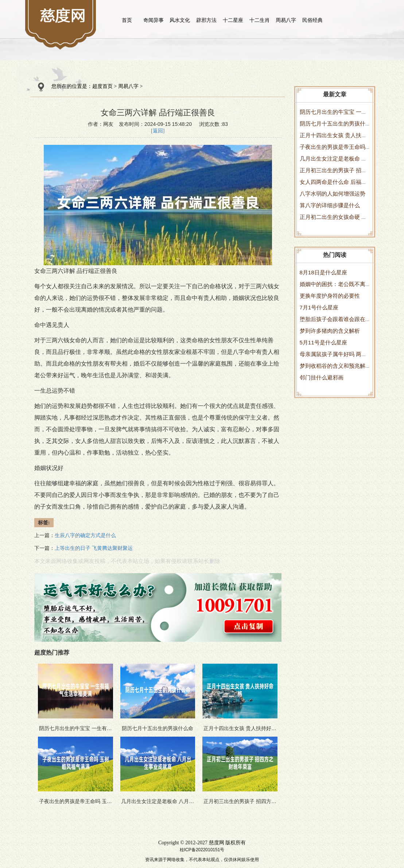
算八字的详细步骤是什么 (330, 205)
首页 (127, 20)
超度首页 (102, 86)
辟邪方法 (206, 20)
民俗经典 (312, 20)
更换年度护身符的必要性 (330, 296)
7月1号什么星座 (319, 307)
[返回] (158, 131)
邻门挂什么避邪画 (322, 377)
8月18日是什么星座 (323, 272)
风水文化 (180, 20)
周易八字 (286, 20)
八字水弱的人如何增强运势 (333, 194)
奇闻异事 (154, 20)
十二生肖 (260, 20)
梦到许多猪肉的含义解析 (330, 331)
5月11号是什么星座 (323, 342)
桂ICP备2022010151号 (202, 850)
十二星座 (233, 20)
